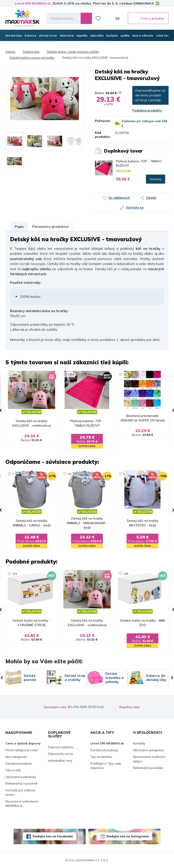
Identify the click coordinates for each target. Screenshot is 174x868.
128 (126, 574)
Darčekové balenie (19, 763)
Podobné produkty (147, 110)
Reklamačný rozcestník (22, 783)
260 (15, 374)
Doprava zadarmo (61, 747)
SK (118, 18)
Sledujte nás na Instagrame (128, 836)
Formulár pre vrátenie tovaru (20, 793)
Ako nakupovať (16, 757)
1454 (71, 374)
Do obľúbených (119, 198)
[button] (17, 99)
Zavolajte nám (55, 707)
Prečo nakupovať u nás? (22, 750)
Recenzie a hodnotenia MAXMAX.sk (22, 804)
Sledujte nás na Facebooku (53, 836)
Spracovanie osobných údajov (149, 759)
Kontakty (139, 743)
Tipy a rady (13, 770)
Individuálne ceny (60, 761)
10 (69, 474)
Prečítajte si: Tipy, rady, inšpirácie (106, 766)
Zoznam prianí (98, 18)
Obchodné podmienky (21, 777)
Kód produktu (102, 135)
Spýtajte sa (135, 207)
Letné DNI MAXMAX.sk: (33, 3)
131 (15, 574)
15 (125, 374)
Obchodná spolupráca (149, 750)
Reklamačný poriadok (148, 768)
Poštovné (102, 121)
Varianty (156, 179)
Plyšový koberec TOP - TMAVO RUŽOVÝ (139, 163)
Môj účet (108, 18)
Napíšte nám (129, 707)
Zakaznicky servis (60, 754)
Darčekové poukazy (104, 750)
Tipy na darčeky (101, 757)
